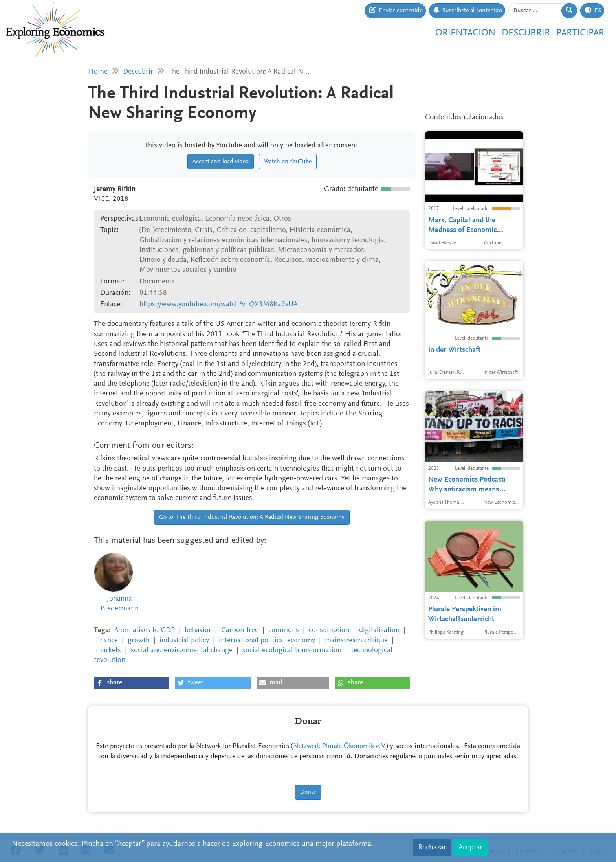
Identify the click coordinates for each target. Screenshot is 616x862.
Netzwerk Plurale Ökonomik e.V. (340, 746)
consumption (329, 630)
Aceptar (470, 847)
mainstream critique (356, 641)
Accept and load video (221, 162)
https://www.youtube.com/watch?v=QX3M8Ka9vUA (218, 304)
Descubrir (526, 33)
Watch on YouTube (288, 162)
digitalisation (379, 630)
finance (107, 641)
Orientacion (465, 33)
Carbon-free (240, 630)
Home (98, 72)
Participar (580, 33)
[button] (131, 683)
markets (108, 650)
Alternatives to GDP (145, 630)
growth (139, 641)
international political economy (267, 641)
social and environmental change (182, 650)
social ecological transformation (292, 650)
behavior (198, 630)
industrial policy (184, 641)
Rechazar (432, 847)
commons (284, 630)
